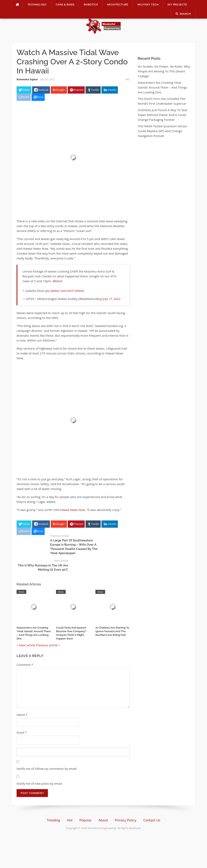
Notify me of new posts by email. (40, 783)
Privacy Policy (126, 820)
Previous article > (48, 645)
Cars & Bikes (65, 5)
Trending (53, 820)
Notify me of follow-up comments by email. (47, 769)
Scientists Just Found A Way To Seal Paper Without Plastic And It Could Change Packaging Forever (162, 115)
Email (22, 732)
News (21, 592)
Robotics (91, 5)
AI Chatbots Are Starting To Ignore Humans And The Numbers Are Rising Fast (112, 631)
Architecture (118, 5)
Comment (25, 665)
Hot (70, 820)
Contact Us (152, 820)
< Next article (26, 645)
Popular (86, 820)
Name (22, 715)
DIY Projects (177, 5)
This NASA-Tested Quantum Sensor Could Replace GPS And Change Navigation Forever (162, 131)
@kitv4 (57, 281)
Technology (37, 5)
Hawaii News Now (72, 510)
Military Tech (148, 5)
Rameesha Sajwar (27, 79)
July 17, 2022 (112, 299)
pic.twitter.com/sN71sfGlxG (65, 291)
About (103, 820)
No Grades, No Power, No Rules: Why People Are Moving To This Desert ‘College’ (164, 71)
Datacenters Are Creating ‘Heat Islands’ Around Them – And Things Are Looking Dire (162, 87)
